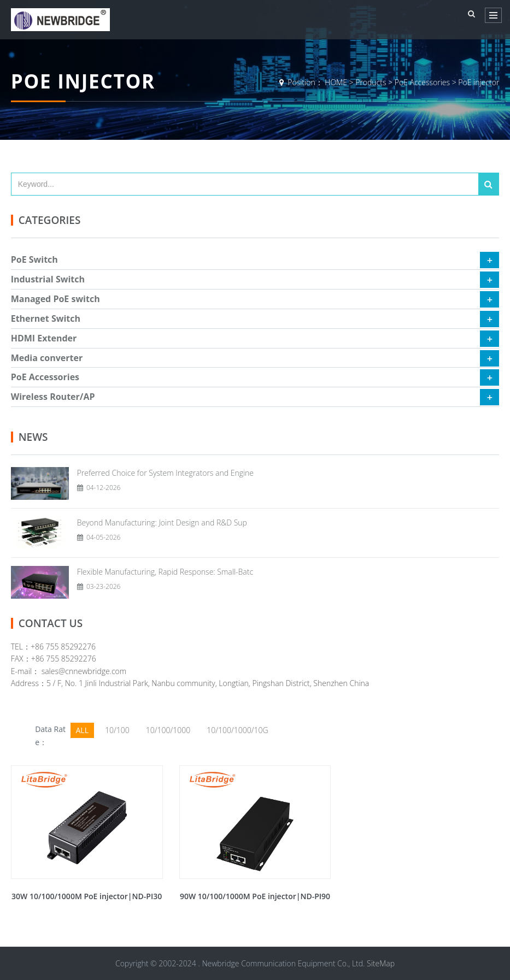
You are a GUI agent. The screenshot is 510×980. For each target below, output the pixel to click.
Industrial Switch (48, 279)
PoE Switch (34, 259)
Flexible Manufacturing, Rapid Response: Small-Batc (165, 572)
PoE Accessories (422, 82)
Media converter (47, 358)
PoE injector (479, 82)
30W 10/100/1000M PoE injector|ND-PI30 (87, 896)
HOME (336, 82)
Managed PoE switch (55, 299)
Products (371, 82)
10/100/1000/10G (237, 730)
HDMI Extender (44, 338)
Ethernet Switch (46, 318)
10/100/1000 (168, 730)
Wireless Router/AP (53, 397)
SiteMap (381, 963)
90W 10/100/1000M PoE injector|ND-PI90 (255, 896)
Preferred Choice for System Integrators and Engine (165, 473)
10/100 (117, 730)
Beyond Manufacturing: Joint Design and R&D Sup (162, 523)
